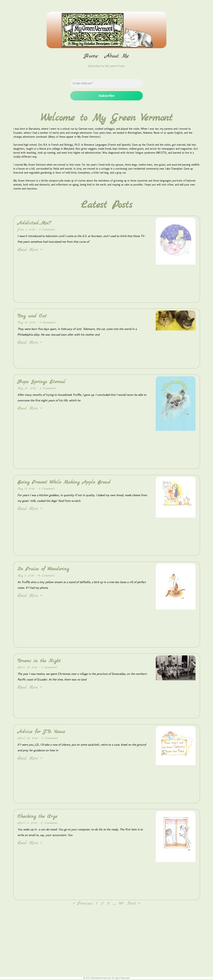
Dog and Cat (32, 317)
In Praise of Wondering (43, 570)
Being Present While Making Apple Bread (64, 483)
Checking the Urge (37, 817)
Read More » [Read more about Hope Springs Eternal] (30, 409)
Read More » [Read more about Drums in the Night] (30, 688)
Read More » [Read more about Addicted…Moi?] (30, 251)
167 (121, 904)
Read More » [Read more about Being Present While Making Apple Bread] (30, 510)
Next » (134, 904)
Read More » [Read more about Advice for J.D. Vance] (30, 759)
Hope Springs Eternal (41, 383)
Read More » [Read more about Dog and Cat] (30, 343)
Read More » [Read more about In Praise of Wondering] (30, 597)
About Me (117, 56)
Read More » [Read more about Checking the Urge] (30, 844)
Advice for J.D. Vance (41, 733)
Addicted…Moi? (34, 224)
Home (91, 56)
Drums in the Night (39, 662)
